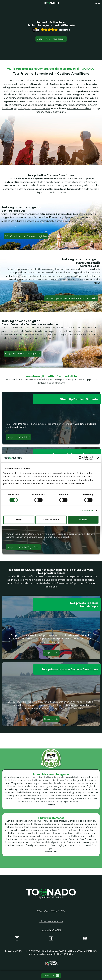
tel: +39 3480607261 (51, 930)
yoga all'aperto (22, 108)
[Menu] (3, 3)
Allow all (83, 520)
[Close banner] (98, 458)
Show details (87, 511)
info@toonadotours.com (51, 921)
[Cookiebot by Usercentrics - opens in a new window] (81, 458)
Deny (19, 520)
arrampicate (82, 105)
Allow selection (51, 520)
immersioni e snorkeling (80, 108)
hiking (71, 105)
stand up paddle (41, 108)
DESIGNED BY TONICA (64, 954)
